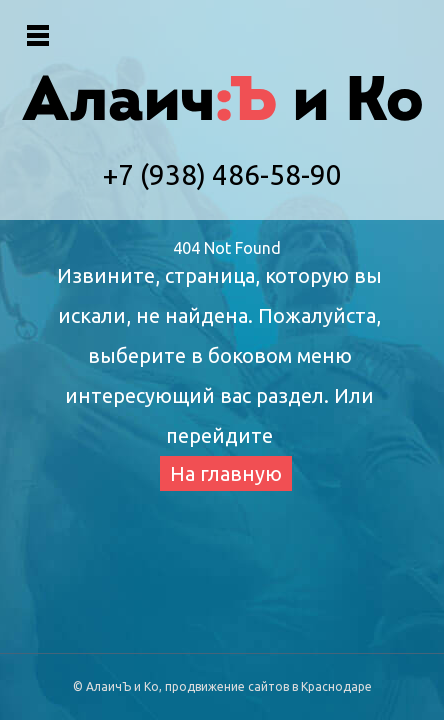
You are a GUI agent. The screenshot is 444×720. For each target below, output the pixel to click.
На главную (226, 473)
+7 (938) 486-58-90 (222, 174)
